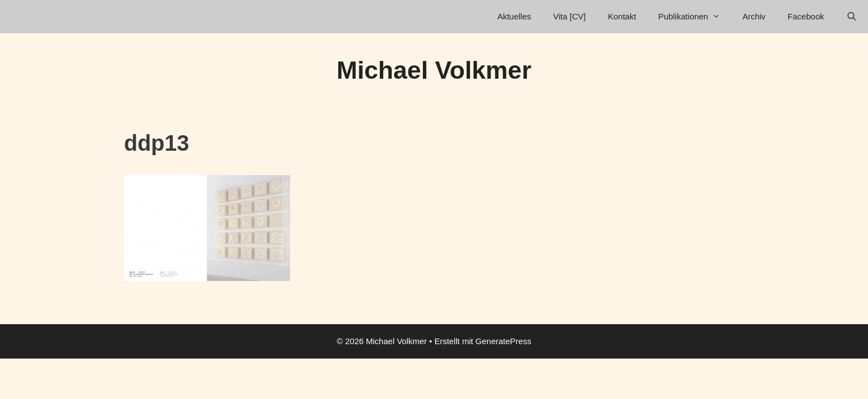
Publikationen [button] (695, 17)
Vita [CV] (569, 16)
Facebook (806, 16)
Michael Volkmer (434, 70)
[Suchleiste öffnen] (852, 17)
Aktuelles (514, 16)
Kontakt (622, 16)
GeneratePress (503, 341)
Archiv (754, 16)
